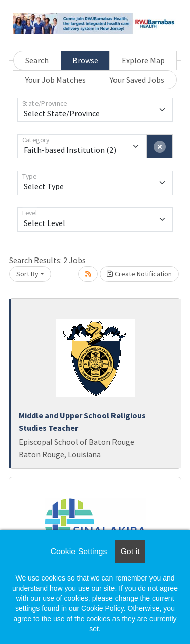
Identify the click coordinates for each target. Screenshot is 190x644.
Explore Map (143, 60)
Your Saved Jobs (137, 80)
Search (37, 60)
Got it (130, 551)
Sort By (27, 274)
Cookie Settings (79, 551)
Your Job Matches (55, 80)
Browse (85, 60)
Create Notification (139, 274)
